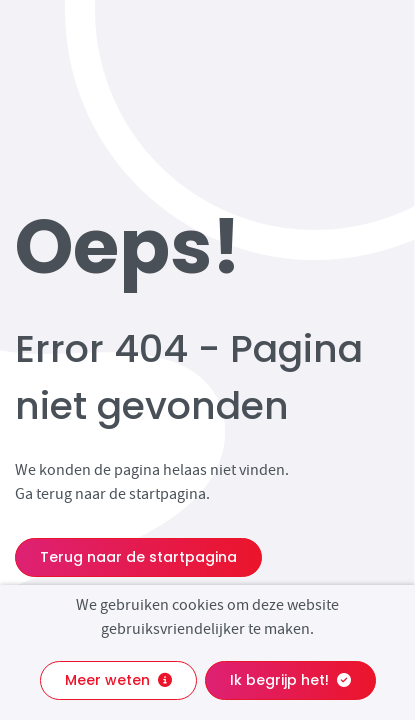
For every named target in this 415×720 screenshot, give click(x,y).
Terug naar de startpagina (138, 557)
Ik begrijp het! (290, 680)
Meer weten (118, 680)
